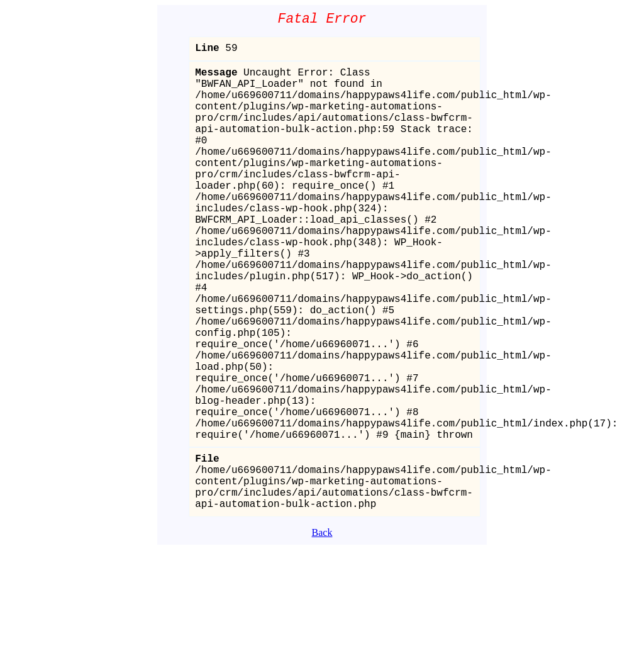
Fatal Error (322, 20)
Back (322, 634)
